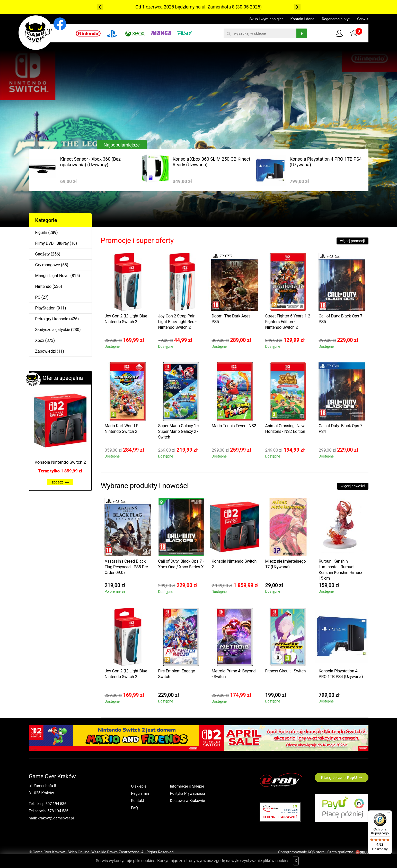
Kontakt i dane (302, 19)
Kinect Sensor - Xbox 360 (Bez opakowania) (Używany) (90, 162)
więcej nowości (353, 486)
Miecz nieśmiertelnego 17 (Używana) (286, 564)
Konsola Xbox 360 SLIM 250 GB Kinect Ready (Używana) (211, 162)
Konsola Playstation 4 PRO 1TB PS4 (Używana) (326, 162)
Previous (100, 7)
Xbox (40, 340)
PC (38, 297)
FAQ (134, 808)
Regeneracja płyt (336, 19)
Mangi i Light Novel (52, 276)
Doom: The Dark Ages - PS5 (232, 319)
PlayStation (45, 308)
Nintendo (43, 286)
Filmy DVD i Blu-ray (52, 243)
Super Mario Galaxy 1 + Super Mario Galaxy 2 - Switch (179, 431)
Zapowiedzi (46, 351)
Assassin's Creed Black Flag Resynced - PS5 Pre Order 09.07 (126, 567)
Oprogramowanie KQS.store (301, 852)
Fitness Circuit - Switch (286, 671)
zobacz (60, 482)
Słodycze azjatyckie (53, 330)
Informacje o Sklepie (187, 786)
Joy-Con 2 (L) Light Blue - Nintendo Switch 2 (127, 319)
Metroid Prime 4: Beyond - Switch (234, 674)
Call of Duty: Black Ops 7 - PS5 (342, 319)
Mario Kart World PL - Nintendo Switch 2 (124, 429)
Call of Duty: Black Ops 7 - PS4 (342, 429)
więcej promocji (352, 241)
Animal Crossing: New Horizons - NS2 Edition (285, 429)
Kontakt (138, 801)
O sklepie (139, 786)
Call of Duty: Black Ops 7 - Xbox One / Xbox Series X (181, 564)
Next (297, 7)
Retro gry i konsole (52, 319)
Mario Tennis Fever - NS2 (234, 426)
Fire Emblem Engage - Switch (178, 674)
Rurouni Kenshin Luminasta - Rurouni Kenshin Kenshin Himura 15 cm (341, 570)
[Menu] (389, 814)
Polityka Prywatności (187, 793)
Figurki (41, 232)
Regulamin (140, 793)
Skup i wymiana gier (266, 19)
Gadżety (43, 254)
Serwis (363, 19)
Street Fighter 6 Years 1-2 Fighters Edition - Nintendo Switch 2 (288, 322)
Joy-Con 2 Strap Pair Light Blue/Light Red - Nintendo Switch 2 (177, 322)
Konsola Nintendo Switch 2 (60, 462)
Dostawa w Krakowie (187, 801)
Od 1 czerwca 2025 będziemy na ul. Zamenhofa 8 (185, 7)
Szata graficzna (348, 852)
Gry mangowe (48, 265)
